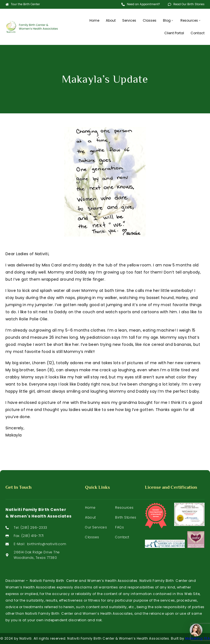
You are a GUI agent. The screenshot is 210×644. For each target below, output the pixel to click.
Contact (198, 33)
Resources (191, 20)
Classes (150, 20)
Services (129, 20)
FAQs (119, 527)
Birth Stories (126, 517)
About (111, 20)
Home (94, 20)
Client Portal (174, 33)
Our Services (96, 527)
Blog (168, 20)
